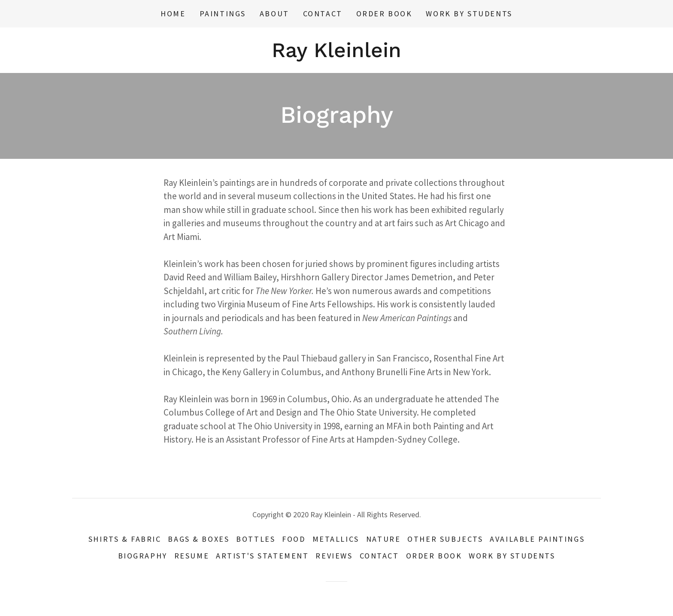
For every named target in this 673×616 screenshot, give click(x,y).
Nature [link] (383, 539)
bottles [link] (256, 539)
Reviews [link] (334, 556)
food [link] (294, 539)
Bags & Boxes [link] (199, 539)
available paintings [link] (537, 539)
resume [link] (192, 556)
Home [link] (173, 14)
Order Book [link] (384, 14)
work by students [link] (469, 14)
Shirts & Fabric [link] (125, 539)
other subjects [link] (445, 539)
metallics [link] (336, 539)
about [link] (274, 14)
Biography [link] (143, 556)
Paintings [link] (223, 14)
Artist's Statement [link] (262, 556)
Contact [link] (323, 14)
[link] (336, 54)
